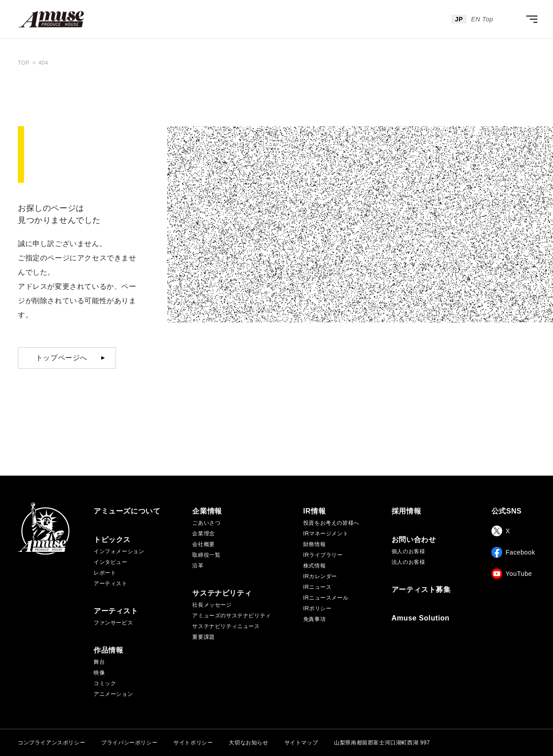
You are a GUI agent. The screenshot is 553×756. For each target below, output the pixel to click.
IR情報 (314, 511)
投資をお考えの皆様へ (331, 523)
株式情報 (314, 566)
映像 (99, 673)
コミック (105, 683)
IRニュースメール (326, 598)
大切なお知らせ (248, 743)
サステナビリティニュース (226, 626)
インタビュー (111, 562)
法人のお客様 (409, 562)
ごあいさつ (206, 523)
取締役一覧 (206, 555)
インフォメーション (119, 551)
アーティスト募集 (421, 590)
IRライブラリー (323, 555)
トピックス (112, 540)
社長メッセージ (212, 605)
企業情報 (207, 511)
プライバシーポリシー (129, 743)
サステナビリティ (222, 593)
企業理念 (203, 534)
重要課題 (203, 637)
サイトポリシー (193, 743)
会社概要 (203, 544)
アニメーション (113, 694)
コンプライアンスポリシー (52, 743)
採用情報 (406, 511)
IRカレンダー (320, 576)
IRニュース (318, 587)
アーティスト (111, 583)
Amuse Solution (421, 618)
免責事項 (314, 619)
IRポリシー (318, 608)
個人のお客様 (409, 551)
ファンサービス (113, 623)
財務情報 (314, 544)
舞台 (99, 662)
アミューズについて (127, 511)
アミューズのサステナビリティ (231, 616)
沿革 (198, 566)
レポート (105, 573)
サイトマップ (301, 743)
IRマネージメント (326, 534)
